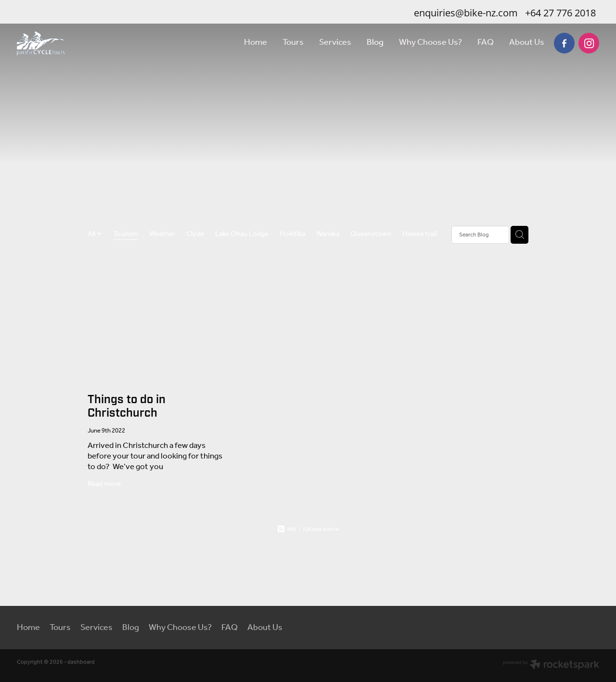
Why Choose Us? (430, 42)
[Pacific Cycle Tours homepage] (75, 43)
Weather (162, 235)
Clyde (195, 235)
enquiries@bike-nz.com (466, 13)
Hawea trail (419, 235)
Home (256, 42)
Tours (293, 42)
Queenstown (371, 235)
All (92, 234)
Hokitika (292, 235)
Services (335, 42)
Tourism (126, 235)
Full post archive (321, 530)
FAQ (486, 42)
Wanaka (328, 235)
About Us (527, 42)
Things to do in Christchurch (127, 407)
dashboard (81, 662)
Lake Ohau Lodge (242, 235)
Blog (375, 42)
